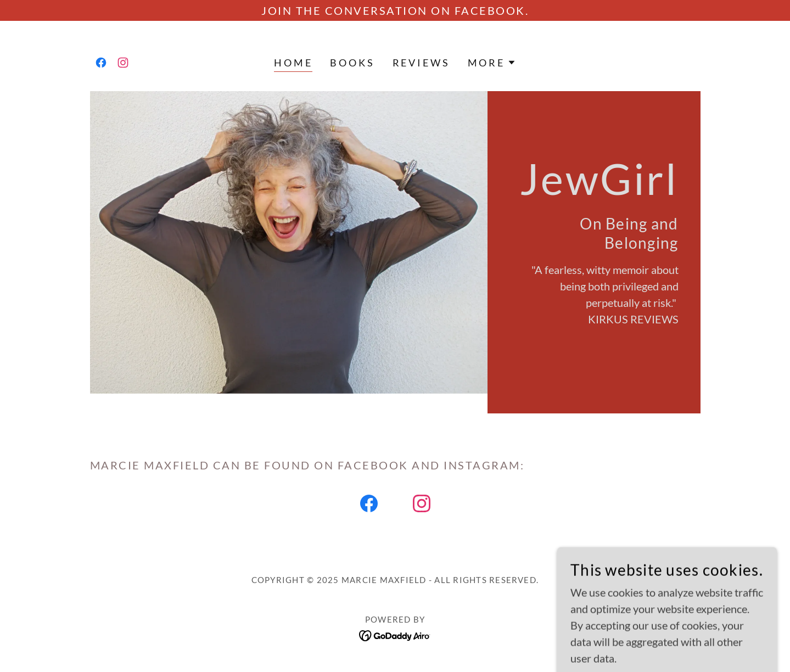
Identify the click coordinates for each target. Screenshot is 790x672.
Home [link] (293, 63)
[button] (492, 63)
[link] (101, 63)
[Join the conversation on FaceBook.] (395, 10)
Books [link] (352, 63)
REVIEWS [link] (421, 63)
